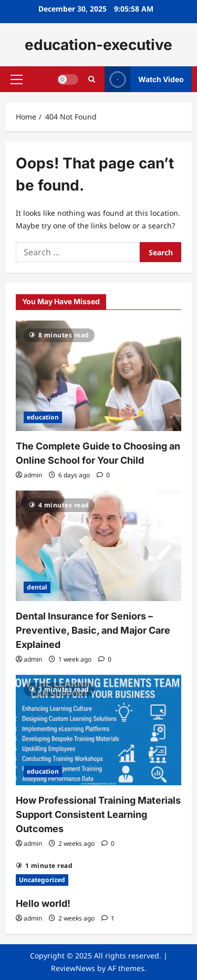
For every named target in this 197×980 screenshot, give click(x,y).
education (43, 417)
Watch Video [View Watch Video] (144, 79)
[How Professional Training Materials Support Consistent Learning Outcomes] (98, 730)
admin (33, 475)
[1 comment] (108, 918)
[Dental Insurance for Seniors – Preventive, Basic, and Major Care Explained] (98, 546)
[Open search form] (92, 79)
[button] (17, 79)
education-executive (98, 45)
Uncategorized (42, 880)
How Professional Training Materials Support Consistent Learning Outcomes (98, 814)
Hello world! (43, 903)
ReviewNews (73, 968)
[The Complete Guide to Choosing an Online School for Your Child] (98, 376)
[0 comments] (103, 475)
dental (37, 587)
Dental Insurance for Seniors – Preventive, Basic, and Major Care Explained (93, 630)
